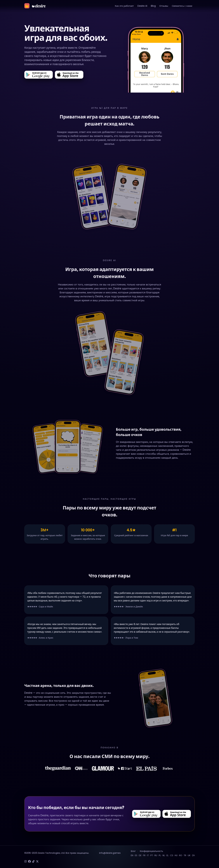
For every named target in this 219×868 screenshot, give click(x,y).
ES (136, 855)
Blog (153, 6)
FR (144, 855)
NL (164, 855)
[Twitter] (37, 861)
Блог (133, 851)
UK (189, 855)
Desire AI (142, 6)
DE (140, 855)
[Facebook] (29, 861)
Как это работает (124, 6)
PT (152, 855)
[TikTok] (33, 861)
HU (176, 855)
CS (172, 855)
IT (148, 855)
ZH (193, 855)
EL (168, 855)
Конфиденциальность (151, 851)
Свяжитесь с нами (182, 6)
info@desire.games (110, 853)
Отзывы (164, 6)
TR (185, 855)
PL (160, 855)
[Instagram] (25, 861)
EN (132, 855)
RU (156, 855)
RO (181, 855)
